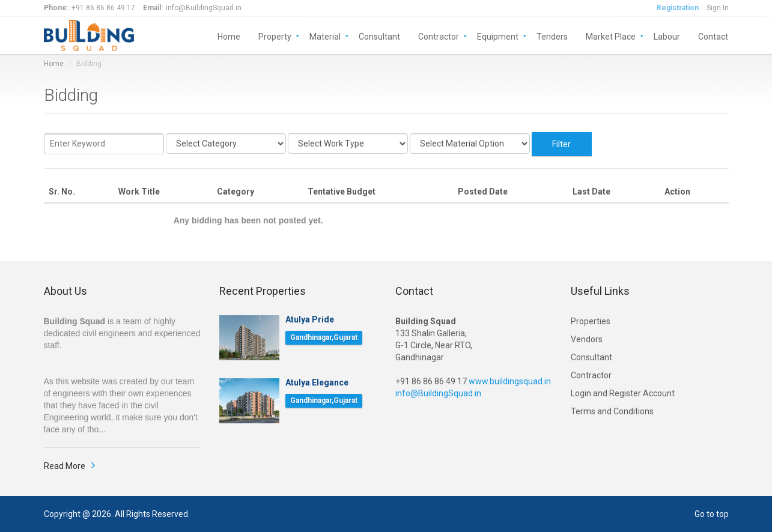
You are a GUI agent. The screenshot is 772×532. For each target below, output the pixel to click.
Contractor (439, 36)
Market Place (611, 36)
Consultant (379, 36)
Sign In (718, 8)
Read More (65, 466)
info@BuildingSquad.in (438, 393)
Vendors (587, 339)
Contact (713, 36)
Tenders (552, 36)
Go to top (712, 514)
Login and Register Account (623, 393)
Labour (667, 36)
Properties (591, 321)
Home (229, 36)
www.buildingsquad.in (510, 381)
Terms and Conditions (612, 411)
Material (325, 36)
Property (275, 36)
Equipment (498, 36)
